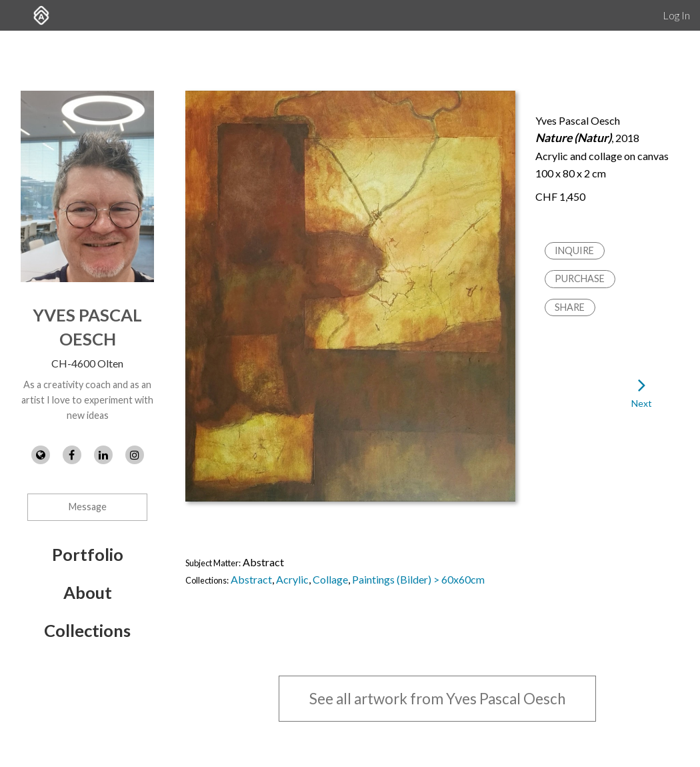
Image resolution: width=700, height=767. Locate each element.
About (88, 592)
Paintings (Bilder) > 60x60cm (418, 579)
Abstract (251, 579)
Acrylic (292, 579)
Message (88, 507)
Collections (87, 630)
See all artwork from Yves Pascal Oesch (437, 699)
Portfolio (88, 554)
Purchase (580, 278)
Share (570, 307)
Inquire (574, 250)
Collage (330, 579)
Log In (676, 15)
